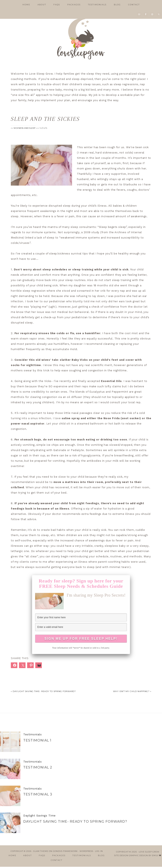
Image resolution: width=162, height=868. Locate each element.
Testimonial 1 (37, 742)
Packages (59, 857)
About (28, 857)
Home (12, 857)
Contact (57, 862)
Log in (99, 852)
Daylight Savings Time (39, 817)
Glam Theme (41, 852)
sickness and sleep (25, 128)
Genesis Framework (65, 852)
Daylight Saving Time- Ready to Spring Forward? (75, 823)
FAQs (42, 857)
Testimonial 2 (38, 769)
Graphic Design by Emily (144, 857)
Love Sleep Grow (149, 853)
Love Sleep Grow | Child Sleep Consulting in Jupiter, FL (81, 39)
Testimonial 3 (38, 796)
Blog (101, 857)
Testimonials (32, 736)
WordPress (86, 852)
